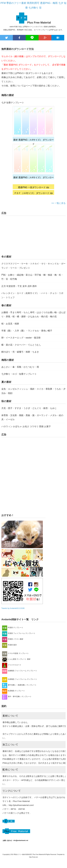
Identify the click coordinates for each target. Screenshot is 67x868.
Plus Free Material (39, 23)
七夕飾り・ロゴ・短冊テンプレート (19, 374)
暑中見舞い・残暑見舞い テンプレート (19, 685)
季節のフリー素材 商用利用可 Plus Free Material (29, 854)
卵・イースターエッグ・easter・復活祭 (21, 338)
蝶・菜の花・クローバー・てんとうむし (21, 345)
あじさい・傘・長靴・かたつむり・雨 (20, 367)
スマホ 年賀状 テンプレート (15, 653)
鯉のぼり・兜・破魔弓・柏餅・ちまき (20, 352)
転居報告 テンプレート (13, 691)
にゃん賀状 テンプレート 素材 (16, 659)
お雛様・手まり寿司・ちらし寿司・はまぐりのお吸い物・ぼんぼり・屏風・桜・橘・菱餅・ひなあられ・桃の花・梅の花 (33, 314)
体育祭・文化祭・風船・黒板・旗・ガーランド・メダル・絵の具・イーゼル (32, 417)
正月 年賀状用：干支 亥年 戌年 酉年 (19, 286)
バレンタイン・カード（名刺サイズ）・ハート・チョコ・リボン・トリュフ (32, 295)
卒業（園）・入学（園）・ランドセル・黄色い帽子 (27, 331)
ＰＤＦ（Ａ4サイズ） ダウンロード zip (33, 193)
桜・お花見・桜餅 (10, 324)
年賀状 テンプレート (13, 628)
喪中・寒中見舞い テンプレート (17, 697)
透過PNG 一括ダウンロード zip (33, 187)
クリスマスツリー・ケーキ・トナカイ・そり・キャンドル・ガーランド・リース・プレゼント (33, 266)
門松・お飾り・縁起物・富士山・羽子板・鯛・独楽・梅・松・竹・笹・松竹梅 (32, 277)
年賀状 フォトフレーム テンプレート (19, 633)
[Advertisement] (23, 236)
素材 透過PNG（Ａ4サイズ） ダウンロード (33, 140)
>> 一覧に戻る (59, 203)
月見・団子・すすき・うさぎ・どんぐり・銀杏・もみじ (29, 408)
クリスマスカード (12, 665)
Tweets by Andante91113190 (13, 608)
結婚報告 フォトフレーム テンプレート (20, 671)
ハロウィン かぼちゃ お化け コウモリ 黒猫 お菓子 (26, 426)
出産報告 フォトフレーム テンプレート (20, 679)
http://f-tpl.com (33, 857)
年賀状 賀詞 (9, 645)
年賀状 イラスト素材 (13, 639)
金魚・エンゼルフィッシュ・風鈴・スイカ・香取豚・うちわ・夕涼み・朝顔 (33, 391)
